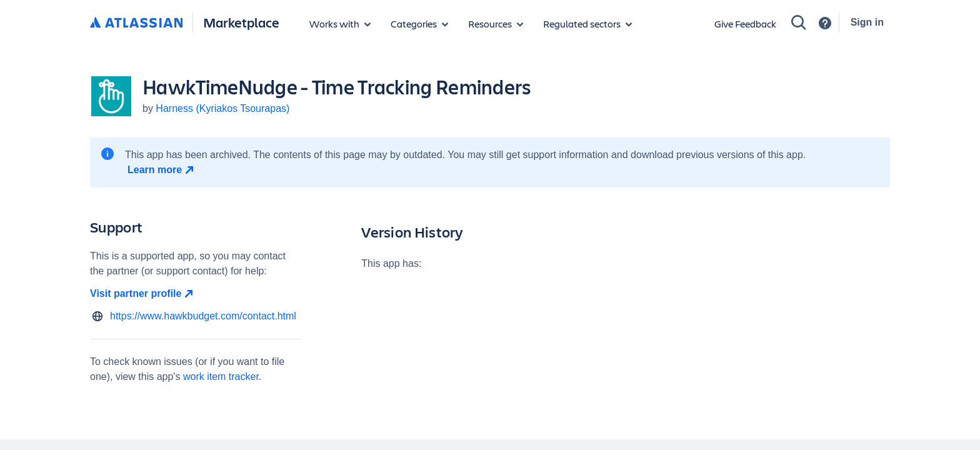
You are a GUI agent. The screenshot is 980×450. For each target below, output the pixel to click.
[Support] (825, 23)
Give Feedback (745, 23)
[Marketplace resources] (496, 24)
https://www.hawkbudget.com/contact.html (203, 316)
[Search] (799, 22)
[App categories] (419, 24)
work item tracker (221, 377)
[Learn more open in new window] (162, 170)
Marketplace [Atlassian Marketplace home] (241, 22)
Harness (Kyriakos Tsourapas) (222, 108)
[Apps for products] (340, 24)
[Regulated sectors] (587, 24)
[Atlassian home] (136, 23)
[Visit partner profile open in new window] (196, 294)
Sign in (867, 22)
